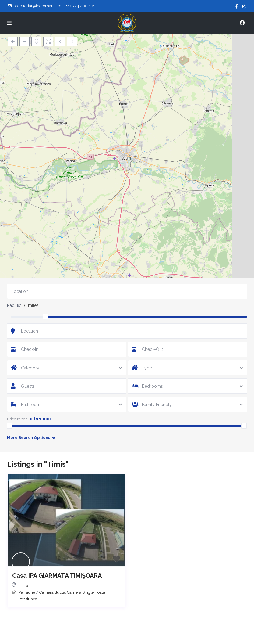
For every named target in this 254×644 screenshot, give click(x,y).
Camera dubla (52, 592)
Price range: (18, 419)
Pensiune (27, 592)
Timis (23, 585)
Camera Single (80, 592)
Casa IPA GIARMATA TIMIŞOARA (57, 576)
